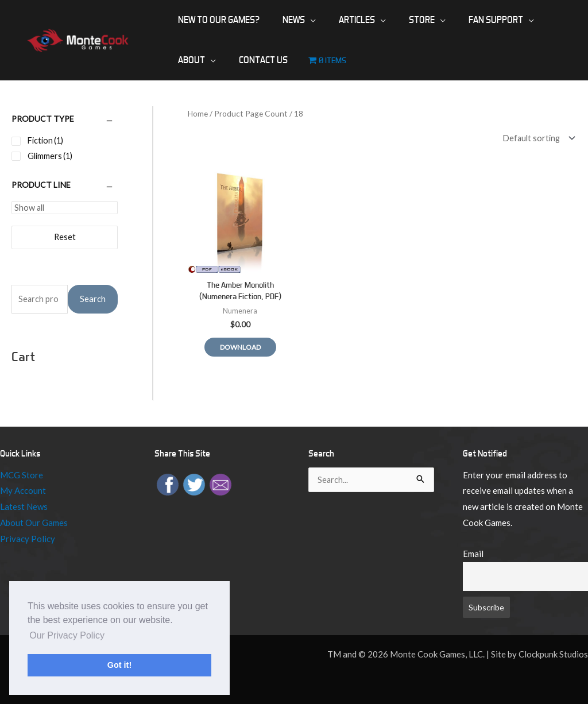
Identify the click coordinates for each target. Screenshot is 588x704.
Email (473, 554)
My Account (23, 492)
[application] (297, 20)
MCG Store (22, 475)
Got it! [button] (119, 665)
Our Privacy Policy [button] (67, 635)
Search (93, 300)
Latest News (24, 507)
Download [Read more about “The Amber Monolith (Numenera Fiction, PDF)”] (243, 344)
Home (198, 113)
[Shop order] (535, 138)
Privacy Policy (28, 539)
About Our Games (34, 523)
